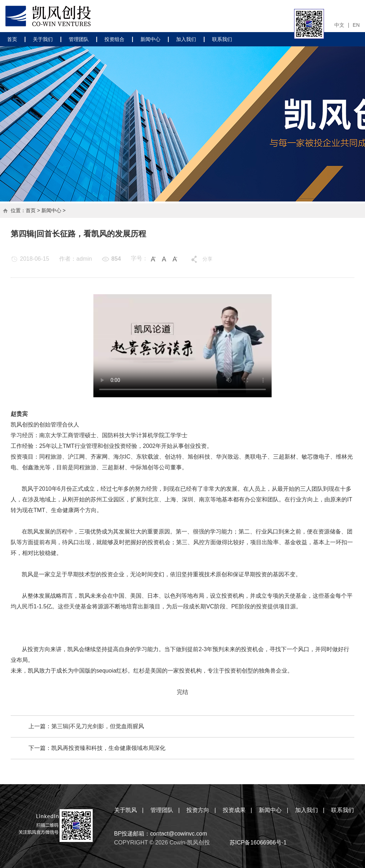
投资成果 (234, 810)
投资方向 (198, 810)
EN (356, 25)
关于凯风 (125, 810)
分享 (207, 259)
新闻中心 (150, 39)
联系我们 (222, 39)
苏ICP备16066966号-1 (258, 843)
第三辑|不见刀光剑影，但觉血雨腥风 (98, 726)
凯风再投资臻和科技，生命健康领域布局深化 (108, 748)
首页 (12, 39)
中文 (339, 25)
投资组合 (114, 39)
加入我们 (186, 39)
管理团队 (79, 39)
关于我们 (43, 39)
